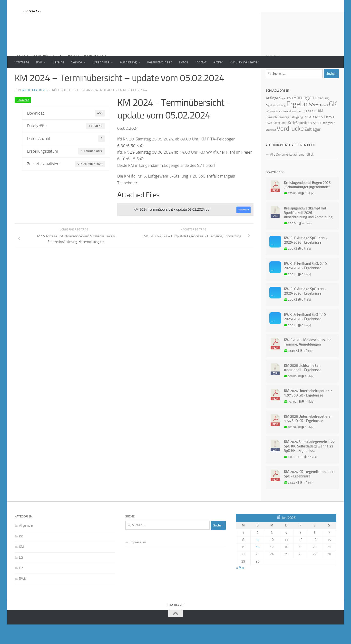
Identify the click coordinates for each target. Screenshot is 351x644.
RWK (23, 598)
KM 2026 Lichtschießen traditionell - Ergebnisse (303, 387)
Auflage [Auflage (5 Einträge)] (272, 117)
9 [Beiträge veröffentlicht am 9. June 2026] (258, 559)
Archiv (218, 62)
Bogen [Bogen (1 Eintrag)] (283, 118)
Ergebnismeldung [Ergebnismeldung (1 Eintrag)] (276, 125)
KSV (39, 62)
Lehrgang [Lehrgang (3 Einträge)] (296, 137)
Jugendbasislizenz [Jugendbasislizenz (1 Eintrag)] (293, 131)
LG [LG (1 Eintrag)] (305, 137)
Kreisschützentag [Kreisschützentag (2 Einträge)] (277, 137)
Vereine (58, 62)
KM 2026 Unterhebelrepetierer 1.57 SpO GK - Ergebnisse (308, 413)
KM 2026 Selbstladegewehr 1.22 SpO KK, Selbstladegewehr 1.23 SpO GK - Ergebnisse (309, 466)
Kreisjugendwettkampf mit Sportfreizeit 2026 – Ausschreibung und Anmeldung (308, 232)
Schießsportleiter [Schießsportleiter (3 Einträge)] (300, 142)
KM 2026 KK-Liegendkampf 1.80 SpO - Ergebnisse (309, 494)
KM (21, 566)
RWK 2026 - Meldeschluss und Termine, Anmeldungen (308, 362)
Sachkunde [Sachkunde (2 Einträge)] (280, 142)
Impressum (138, 562)
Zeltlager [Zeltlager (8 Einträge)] (312, 149)
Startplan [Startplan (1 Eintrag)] (271, 149)
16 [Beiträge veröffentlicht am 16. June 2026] (258, 567)
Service (77, 62)
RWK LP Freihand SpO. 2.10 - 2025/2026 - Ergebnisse (306, 285)
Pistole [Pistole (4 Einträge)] (329, 137)
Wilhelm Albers (34, 110)
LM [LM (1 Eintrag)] (309, 137)
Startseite (22, 62)
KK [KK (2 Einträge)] (316, 131)
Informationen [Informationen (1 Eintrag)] (274, 131)
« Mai (240, 587)
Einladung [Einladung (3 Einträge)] (322, 118)
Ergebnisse (101, 62)
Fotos (184, 62)
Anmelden (273, 76)
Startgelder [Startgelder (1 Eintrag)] (328, 143)
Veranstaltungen (160, 62)
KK (21, 556)
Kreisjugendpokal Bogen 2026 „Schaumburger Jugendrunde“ (307, 204)
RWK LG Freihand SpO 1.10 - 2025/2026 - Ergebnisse (306, 336)
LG (21, 577)
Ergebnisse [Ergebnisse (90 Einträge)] (303, 124)
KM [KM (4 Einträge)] (321, 130)
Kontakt (201, 62)
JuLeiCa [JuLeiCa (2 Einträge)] (308, 131)
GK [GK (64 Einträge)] (333, 124)
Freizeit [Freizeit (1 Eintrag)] (324, 125)
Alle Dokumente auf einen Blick (292, 174)
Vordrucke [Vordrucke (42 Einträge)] (290, 148)
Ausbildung (128, 62)
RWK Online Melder (244, 62)
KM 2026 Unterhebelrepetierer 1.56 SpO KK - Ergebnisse (308, 438)
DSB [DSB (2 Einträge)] (290, 118)
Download (23, 119)
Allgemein (26, 545)
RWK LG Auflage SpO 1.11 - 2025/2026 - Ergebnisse (305, 311)
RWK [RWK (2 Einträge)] (269, 142)
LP (21, 588)
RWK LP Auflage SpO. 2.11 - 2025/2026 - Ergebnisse (306, 260)
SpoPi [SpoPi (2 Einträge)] (317, 142)
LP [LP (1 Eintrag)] (313, 137)
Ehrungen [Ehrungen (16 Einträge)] (304, 117)
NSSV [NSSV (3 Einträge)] (319, 137)
